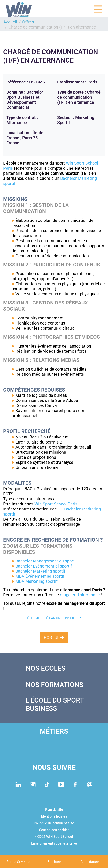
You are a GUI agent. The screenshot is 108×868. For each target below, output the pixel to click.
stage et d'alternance (80, 595)
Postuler (54, 637)
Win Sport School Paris (56, 504)
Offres (28, 22)
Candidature (90, 862)
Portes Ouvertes (18, 862)
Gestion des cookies (54, 830)
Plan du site (54, 810)
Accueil (10, 22)
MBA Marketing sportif (37, 581)
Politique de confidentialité (54, 823)
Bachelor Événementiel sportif (44, 566)
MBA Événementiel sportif (40, 576)
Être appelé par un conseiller (54, 618)
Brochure (54, 862)
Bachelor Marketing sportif (40, 571)
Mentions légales (54, 816)
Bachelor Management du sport (45, 561)
